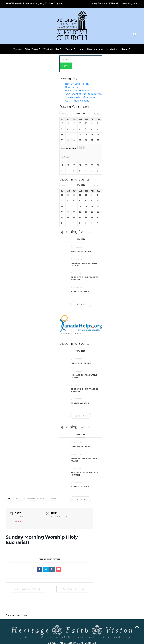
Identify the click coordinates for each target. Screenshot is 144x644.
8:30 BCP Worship (80, 291)
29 (80, 123)
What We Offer (51, 49)
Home (10, 498)
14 (86, 135)
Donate (125, 49)
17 (62, 140)
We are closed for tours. (78, 91)
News (81, 49)
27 (80, 165)
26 (62, 123)
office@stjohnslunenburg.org (27, 3)
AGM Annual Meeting (77, 101)
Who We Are (32, 49)
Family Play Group (81, 251)
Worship (69, 49)
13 (80, 135)
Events (18, 498)
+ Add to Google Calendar (28, 589)
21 (86, 140)
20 (80, 140)
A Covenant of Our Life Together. (83, 94)
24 (62, 165)
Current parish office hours (80, 97)
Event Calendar (95, 49)
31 (62, 171)
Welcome (17, 49)
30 (86, 123)
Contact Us (112, 49)
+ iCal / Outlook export (72, 589)
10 (62, 135)
